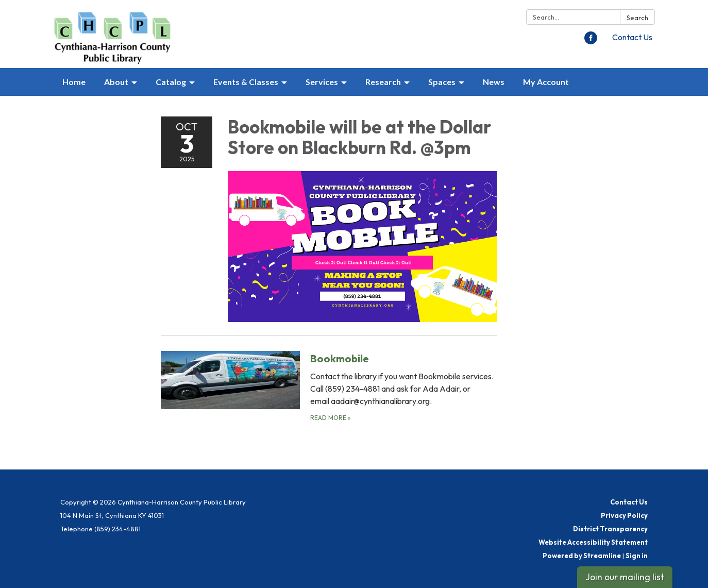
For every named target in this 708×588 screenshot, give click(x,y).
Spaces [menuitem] (442, 82)
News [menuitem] (494, 82)
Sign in (637, 556)
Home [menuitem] (74, 82)
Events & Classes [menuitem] (246, 82)
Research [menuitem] (383, 82)
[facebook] (591, 41)
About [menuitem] (116, 82)
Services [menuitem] (322, 82)
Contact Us (632, 37)
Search (637, 18)
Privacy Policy (624, 515)
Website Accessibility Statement (593, 542)
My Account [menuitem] (546, 82)
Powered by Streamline (582, 556)
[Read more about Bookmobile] (329, 387)
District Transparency (610, 529)
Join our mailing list (625, 577)
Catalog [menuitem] (171, 82)
